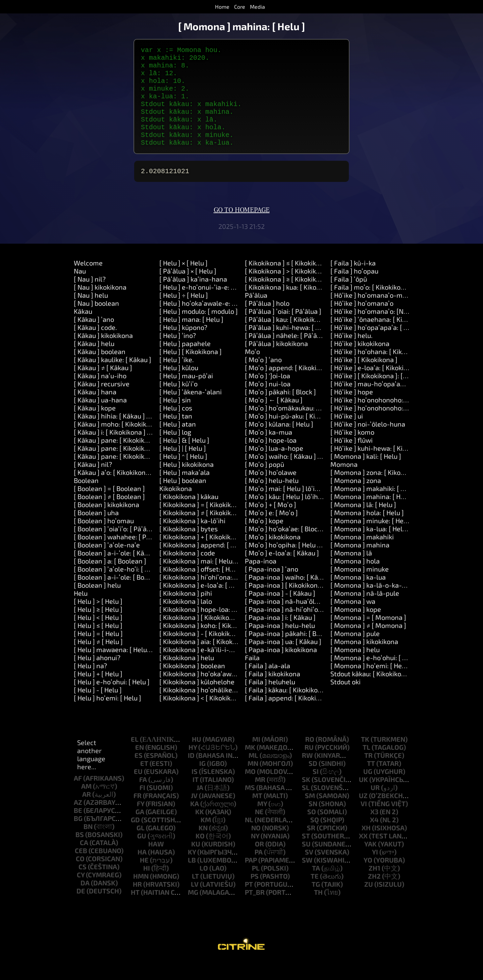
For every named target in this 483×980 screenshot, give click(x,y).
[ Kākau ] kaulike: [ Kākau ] (113, 378)
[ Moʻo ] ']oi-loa (267, 394)
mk (250, 766)
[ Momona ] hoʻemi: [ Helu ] (371, 684)
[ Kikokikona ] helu (187, 676)
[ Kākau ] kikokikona (103, 354)
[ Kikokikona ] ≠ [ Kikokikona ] (203, 531)
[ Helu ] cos (176, 427)
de (81, 910)
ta (316, 887)
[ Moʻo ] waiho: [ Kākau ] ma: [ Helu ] (298, 475)
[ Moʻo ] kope (264, 539)
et (144, 782)
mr (260, 798)
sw (307, 879)
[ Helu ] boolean (183, 499)
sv (309, 871)
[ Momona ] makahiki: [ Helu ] (374, 507)
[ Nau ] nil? (90, 298)
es (139, 774)
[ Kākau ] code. (95, 346)
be (78, 829)
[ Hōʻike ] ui (347, 435)
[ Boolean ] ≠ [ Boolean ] (109, 515)
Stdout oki (345, 700)
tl (366, 766)
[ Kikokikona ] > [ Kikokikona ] (288, 290)
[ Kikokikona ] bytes (189, 547)
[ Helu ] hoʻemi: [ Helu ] (108, 717)
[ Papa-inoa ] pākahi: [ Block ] (289, 652)
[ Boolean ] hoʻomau (104, 539)
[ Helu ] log (175, 451)
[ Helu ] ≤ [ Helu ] (98, 644)
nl (249, 838)
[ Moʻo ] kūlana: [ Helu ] (279, 443)
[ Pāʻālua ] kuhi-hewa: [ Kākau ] (291, 346)
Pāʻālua (256, 314)
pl (256, 887)
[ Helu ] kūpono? (183, 346)
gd (135, 838)
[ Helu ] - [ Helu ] (98, 708)
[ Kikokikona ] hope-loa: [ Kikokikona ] (215, 628)
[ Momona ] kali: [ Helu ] (366, 475)
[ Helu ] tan (176, 435)
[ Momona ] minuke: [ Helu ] (372, 539)
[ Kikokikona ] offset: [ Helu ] (201, 588)
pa (259, 871)
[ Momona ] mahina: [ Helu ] (372, 515)
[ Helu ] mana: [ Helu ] (191, 338)
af (78, 797)
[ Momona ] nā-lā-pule (365, 612)
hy (193, 766)
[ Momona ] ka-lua (358, 596)
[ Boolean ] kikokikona (106, 523)
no (256, 846)
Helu (81, 612)
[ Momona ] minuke (360, 588)
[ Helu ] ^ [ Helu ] (183, 475)
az (78, 821)
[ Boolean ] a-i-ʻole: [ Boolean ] (119, 596)
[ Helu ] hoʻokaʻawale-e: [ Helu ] (206, 322)
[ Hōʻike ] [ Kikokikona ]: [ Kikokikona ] (385, 394)
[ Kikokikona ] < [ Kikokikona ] (202, 717)
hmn (141, 895)
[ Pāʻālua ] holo (267, 322)
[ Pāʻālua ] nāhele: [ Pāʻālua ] (287, 354)
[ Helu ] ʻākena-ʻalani (191, 410)
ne (259, 830)
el (135, 758)
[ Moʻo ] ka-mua (269, 451)
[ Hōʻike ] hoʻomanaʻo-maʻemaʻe (379, 314)
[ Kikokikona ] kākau (189, 515)
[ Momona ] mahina (360, 563)
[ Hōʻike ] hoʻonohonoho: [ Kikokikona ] (387, 419)
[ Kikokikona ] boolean (192, 684)
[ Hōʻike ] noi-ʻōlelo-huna (368, 443)
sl (306, 806)
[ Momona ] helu (355, 668)
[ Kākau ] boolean (100, 370)
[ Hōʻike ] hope (352, 410)
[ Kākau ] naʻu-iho (100, 394)
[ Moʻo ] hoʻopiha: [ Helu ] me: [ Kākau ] (302, 563)
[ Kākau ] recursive (102, 402)
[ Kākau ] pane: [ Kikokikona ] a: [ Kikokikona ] (141, 467)
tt (371, 782)
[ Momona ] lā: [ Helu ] (363, 523)
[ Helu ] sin (175, 419)
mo (250, 790)
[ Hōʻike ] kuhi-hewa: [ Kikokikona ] (382, 467)
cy (81, 893)
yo (368, 879)
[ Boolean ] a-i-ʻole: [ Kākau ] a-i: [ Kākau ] (136, 572)
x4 (374, 838)
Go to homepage (242, 229)
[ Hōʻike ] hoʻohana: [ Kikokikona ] (380, 370)
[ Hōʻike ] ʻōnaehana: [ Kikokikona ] (382, 338)
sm (310, 814)
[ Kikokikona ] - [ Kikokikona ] (202, 652)
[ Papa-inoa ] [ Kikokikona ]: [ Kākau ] (299, 604)
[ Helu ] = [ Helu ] (98, 652)
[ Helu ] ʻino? (178, 354)
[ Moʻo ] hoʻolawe (271, 491)
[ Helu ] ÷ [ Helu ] (184, 314)
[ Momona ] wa (353, 620)
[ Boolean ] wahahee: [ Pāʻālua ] (121, 555)
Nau (80, 290)
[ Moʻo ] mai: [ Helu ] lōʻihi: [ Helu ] (295, 507)
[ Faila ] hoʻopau (354, 290)
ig (202, 782)
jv (194, 814)
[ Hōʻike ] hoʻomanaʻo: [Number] (378, 330)
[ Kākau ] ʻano (94, 338)
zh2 (374, 895)
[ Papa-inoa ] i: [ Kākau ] (280, 636)
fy (141, 822)
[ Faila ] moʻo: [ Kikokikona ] (371, 306)
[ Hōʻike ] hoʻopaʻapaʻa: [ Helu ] (376, 346)
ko (200, 854)
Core (240, 7)
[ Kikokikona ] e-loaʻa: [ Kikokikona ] (212, 604)
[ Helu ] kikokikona (186, 483)
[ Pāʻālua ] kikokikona (276, 362)
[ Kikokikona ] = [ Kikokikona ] (203, 523)
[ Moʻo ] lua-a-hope (274, 467)
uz (363, 814)
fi (142, 806)
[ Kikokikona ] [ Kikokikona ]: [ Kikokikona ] (221, 636)
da (85, 901)
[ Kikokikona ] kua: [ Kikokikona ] (292, 306)
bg (78, 837)
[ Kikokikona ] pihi (186, 612)
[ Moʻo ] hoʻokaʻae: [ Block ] (285, 547)
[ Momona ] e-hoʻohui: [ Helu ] (375, 676)
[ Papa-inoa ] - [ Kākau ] (280, 612)
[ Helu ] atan (178, 443)
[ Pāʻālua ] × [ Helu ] (188, 290)
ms (250, 806)
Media (257, 7)
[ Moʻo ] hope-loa (271, 459)
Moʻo (252, 370)
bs (80, 853)
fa (143, 798)
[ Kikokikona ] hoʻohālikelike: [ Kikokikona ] (223, 708)
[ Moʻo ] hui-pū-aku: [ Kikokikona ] (295, 435)
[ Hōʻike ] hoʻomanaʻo (362, 322)
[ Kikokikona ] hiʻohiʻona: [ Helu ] (207, 596)
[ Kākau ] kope (95, 427)
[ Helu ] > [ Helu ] (98, 620)
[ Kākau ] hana (95, 410)
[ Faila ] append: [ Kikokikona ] (290, 717)
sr (311, 846)
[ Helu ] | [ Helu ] (183, 467)
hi (147, 887)
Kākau (83, 330)
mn (253, 782)
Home (222, 7)
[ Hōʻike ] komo (352, 451)
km (206, 838)
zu (369, 903)
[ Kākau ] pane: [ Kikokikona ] (117, 459)
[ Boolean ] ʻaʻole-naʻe (107, 563)
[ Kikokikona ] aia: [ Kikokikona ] (206, 660)
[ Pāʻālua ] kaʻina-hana (193, 298)
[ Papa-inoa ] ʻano (272, 588)
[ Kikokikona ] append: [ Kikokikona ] (213, 563)
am (86, 805)
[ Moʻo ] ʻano (263, 378)
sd (313, 782)
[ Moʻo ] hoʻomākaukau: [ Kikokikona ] (300, 427)
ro (310, 758)
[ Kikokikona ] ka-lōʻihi (192, 539)
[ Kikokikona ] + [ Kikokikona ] (202, 555)
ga (140, 830)
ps (255, 895)
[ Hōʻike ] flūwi (352, 459)
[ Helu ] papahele (185, 362)
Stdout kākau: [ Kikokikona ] (371, 692)
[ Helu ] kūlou (179, 386)
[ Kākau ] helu (94, 362)
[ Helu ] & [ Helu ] (184, 459)
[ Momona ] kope (356, 628)
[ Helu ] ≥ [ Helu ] (98, 628)
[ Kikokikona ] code (187, 572)
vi (364, 822)
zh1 (374, 887)
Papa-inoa (261, 580)
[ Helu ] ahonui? (97, 676)
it (196, 798)
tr (368, 774)
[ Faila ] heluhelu (270, 700)
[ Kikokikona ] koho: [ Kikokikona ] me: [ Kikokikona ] (236, 644)
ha (142, 871)
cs (83, 885)
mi (256, 758)
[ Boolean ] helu (97, 604)
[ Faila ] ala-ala (267, 684)
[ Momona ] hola (355, 580)
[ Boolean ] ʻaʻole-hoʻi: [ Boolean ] (123, 588)
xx (363, 854)
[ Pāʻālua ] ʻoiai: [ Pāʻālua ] (283, 330)
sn (313, 822)
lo (204, 887)
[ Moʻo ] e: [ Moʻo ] (271, 531)
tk (365, 758)
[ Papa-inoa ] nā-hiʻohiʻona (285, 628)
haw (156, 863)
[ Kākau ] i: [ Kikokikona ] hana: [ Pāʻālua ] (135, 451)
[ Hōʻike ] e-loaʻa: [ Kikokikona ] (376, 386)
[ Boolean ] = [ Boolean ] (109, 507)
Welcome (88, 282)
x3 (374, 830)
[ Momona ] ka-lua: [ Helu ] (370, 547)
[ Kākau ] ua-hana (100, 419)
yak (370, 863)
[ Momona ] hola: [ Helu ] (367, 531)
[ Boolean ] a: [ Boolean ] (110, 580)
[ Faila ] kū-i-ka (353, 282)
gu (142, 854)
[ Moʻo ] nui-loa (268, 402)
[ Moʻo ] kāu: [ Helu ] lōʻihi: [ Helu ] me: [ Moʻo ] (313, 515)
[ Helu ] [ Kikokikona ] (191, 370)
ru (309, 766)
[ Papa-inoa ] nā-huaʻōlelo (284, 620)
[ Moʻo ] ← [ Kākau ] (274, 419)
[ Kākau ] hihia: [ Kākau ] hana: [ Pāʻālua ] (134, 435)
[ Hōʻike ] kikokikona (360, 362)
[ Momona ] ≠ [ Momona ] (368, 644)
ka (195, 822)
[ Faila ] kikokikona (273, 692)
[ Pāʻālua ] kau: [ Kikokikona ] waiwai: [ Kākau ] (313, 338)
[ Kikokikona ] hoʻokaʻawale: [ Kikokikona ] (222, 692)
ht (135, 911)
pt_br (255, 911)
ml (253, 774)
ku (196, 863)
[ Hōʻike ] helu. (352, 354)
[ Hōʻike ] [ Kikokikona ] (364, 378)
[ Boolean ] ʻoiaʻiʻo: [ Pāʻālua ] (117, 547)
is (195, 790)
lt (195, 895)
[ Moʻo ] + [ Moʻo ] (271, 523)
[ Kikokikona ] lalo (186, 620)
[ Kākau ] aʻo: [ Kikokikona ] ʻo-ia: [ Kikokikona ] (142, 491)
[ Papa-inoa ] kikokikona (281, 668)
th (318, 911)
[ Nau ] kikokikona (100, 306)
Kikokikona (176, 507)
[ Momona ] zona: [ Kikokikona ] (377, 491)
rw (307, 774)
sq (315, 838)
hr (137, 903)
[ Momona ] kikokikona (364, 660)
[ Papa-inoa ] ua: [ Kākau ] (283, 660)
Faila (252, 676)
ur (375, 806)
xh (366, 846)
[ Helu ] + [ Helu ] (98, 692)
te (315, 895)
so (312, 830)
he (144, 879)
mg (193, 911)
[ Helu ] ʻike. (177, 378)
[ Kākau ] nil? (93, 483)
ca (84, 861)
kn (203, 846)
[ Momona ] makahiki (362, 555)
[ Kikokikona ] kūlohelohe (197, 700)
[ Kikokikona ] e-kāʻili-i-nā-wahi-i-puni (218, 668)
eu (138, 790)
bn (88, 845)
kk (200, 830)
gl (141, 846)
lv (195, 903)
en (140, 766)
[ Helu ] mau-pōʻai (186, 394)
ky (192, 871)
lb (192, 879)
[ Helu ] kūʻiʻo (178, 402)
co (80, 877)
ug (368, 790)
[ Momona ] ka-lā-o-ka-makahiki (380, 604)
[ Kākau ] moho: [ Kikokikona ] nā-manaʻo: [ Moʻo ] (148, 443)
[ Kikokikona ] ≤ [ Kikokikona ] (288, 282)
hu (197, 758)
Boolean (86, 499)
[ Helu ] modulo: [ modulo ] (199, 330)
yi (375, 871)
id (191, 774)
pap (251, 879)
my (262, 822)
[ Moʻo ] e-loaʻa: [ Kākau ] (282, 572)
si (316, 790)
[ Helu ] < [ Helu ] (98, 636)
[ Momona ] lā (351, 572)
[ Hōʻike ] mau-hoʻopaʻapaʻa (372, 402)
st (306, 854)
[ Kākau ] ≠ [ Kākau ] (103, 386)
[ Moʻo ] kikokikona (273, 555)
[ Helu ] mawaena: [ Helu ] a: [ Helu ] (127, 668)
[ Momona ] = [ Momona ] (368, 636)
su (306, 863)
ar (87, 813)
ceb (81, 869)
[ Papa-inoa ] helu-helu (280, 644)
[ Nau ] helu (91, 314)
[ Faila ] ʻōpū (349, 298)
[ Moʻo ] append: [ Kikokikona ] (290, 386)
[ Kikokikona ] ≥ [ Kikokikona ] (288, 298)
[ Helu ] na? (90, 684)
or (259, 863)
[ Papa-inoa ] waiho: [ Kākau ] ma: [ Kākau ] (309, 596)
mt (257, 814)
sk (306, 798)
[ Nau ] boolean (96, 322)
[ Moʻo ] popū (264, 483)
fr (138, 814)
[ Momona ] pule (355, 652)
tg (316, 903)
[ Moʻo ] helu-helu (272, 499)
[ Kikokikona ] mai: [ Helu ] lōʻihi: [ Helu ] (218, 580)
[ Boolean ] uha (96, 531)
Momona (344, 483)
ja (200, 806)
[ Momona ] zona (356, 499)
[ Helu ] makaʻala (184, 491)
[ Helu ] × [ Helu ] (183, 282)
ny (255, 854)
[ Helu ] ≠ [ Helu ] (98, 660)
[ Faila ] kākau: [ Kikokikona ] (287, 708)
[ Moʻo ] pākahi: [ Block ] (280, 410)
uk (363, 798)
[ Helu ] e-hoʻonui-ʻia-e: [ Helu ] (206, 306)
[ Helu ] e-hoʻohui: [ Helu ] (112, 700)
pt (249, 903)
